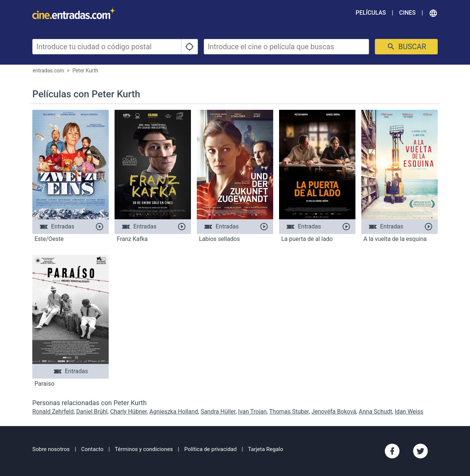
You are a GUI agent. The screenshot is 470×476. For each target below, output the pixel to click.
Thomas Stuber (289, 412)
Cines (407, 13)
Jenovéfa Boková (334, 412)
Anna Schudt (375, 412)
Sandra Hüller (218, 412)
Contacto (92, 449)
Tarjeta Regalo (265, 449)
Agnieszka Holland (174, 412)
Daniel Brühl (92, 412)
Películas (371, 13)
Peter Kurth (85, 71)
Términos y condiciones (144, 449)
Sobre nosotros (51, 449)
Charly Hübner (129, 412)
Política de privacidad (211, 449)
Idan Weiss (409, 412)
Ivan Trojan (252, 412)
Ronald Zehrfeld (53, 412)
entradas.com (48, 71)
